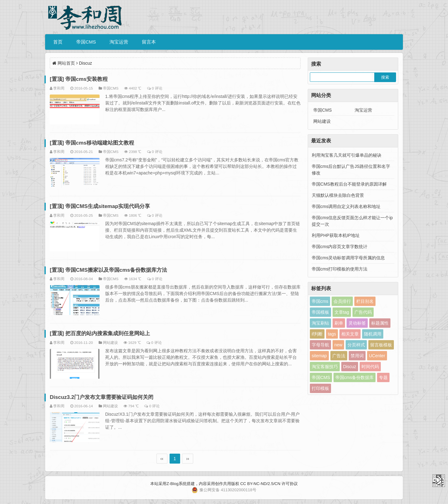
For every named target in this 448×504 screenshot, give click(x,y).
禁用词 (357, 356)
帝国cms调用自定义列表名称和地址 (346, 206)
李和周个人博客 (439, 481)
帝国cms (320, 301)
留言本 (149, 42)
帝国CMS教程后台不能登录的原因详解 (349, 184)
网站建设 (110, 342)
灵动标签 (357, 323)
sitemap (319, 356)
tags (332, 334)
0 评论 (157, 88)
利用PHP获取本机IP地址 (336, 235)
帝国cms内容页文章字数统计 (340, 247)
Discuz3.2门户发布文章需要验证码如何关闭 (102, 397)
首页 (58, 42)
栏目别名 (365, 301)
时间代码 (370, 367)
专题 (383, 377)
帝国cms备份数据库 (355, 377)
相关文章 (350, 334)
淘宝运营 (119, 42)
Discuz (350, 367)
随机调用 (373, 334)
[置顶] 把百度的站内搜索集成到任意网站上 (100, 333)
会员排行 (342, 301)
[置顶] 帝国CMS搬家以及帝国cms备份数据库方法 (108, 270)
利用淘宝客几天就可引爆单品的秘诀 (347, 155)
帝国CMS (86, 42)
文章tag (342, 312)
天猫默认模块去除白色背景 (338, 195)
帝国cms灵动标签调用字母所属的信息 (348, 258)
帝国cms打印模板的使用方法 (340, 269)
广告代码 (363, 312)
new (338, 345)
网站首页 (66, 63)
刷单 (339, 323)
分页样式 (356, 345)
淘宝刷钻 (320, 323)
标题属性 (380, 323)
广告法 (339, 356)
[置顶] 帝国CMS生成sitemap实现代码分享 (100, 206)
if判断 (317, 334)
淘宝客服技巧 (325, 367)
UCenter (377, 356)
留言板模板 (381, 345)
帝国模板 (320, 312)
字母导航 (320, 345)
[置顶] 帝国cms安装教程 (79, 79)
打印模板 (320, 388)
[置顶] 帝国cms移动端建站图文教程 (92, 143)
